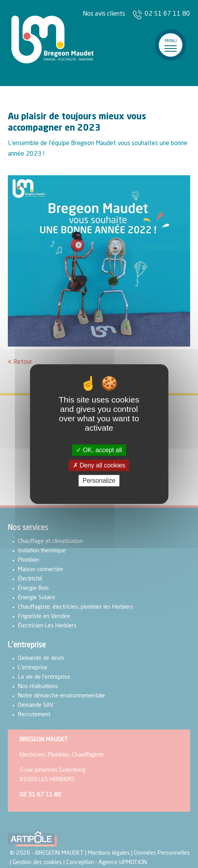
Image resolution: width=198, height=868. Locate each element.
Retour (23, 362)
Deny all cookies (99, 465)
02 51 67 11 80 (167, 14)
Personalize (99, 481)
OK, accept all (99, 450)
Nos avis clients (104, 14)
